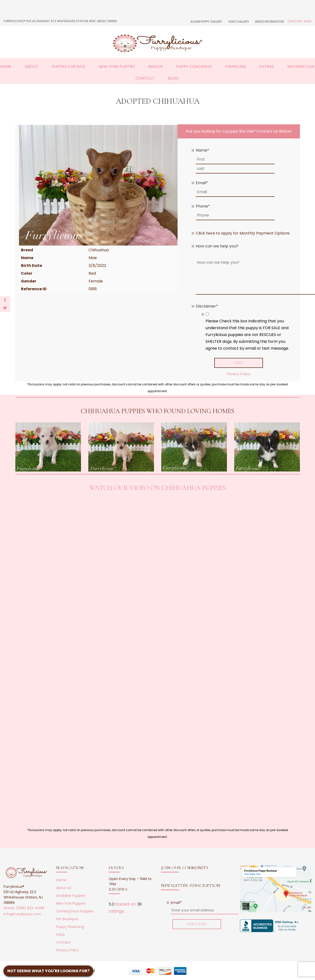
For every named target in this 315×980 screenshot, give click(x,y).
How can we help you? (217, 246)
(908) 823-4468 (299, 21)
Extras (267, 67)
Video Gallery (239, 22)
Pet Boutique (67, 919)
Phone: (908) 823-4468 (24, 908)
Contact (145, 78)
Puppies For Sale (68, 67)
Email (202, 183)
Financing (236, 67)
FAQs (60, 935)
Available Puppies (71, 896)
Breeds (156, 67)
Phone (203, 206)
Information (301, 67)
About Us (64, 888)
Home (61, 880)
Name (202, 150)
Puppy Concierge (194, 67)
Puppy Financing (70, 927)
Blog (173, 78)
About (31, 67)
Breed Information (270, 22)
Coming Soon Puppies (75, 911)
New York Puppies (117, 67)
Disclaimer (207, 306)
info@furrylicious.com (22, 914)
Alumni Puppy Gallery (206, 22)
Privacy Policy (239, 374)
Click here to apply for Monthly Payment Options (243, 233)
